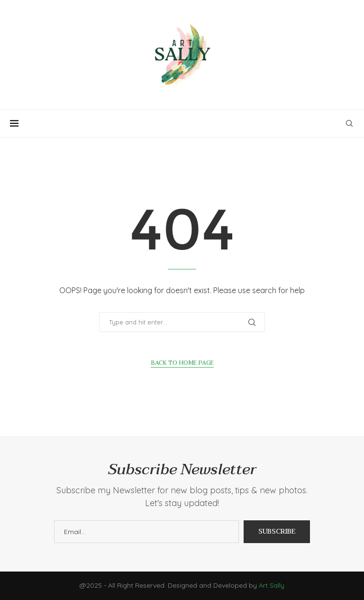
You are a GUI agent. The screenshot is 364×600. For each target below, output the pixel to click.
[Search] (349, 123)
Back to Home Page (182, 363)
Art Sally (272, 585)
